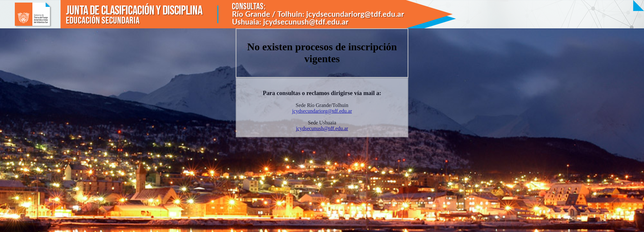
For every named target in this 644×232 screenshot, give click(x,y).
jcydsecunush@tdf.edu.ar (322, 128)
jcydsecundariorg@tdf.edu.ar (322, 111)
